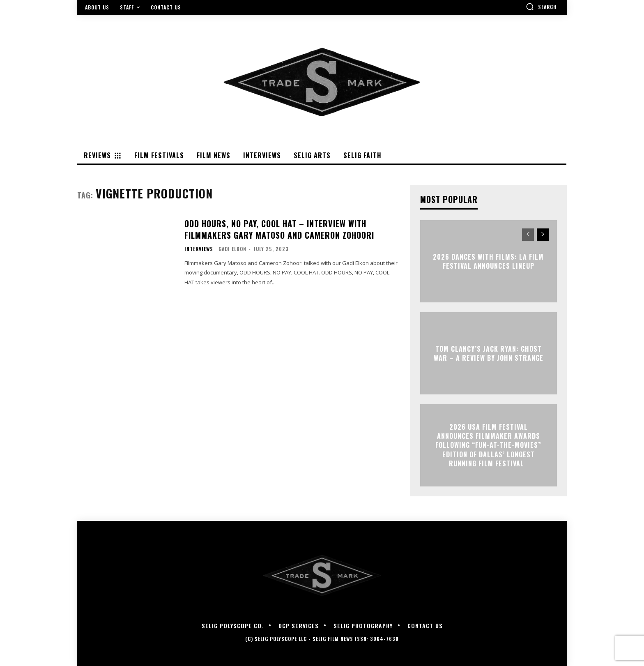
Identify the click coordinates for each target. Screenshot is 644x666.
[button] (541, 7)
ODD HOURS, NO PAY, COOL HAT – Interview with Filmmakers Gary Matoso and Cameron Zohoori (279, 229)
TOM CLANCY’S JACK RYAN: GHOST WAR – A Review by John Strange (489, 353)
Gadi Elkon (232, 249)
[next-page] (543, 235)
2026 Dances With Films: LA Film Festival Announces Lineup (488, 261)
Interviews (199, 249)
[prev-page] (528, 235)
